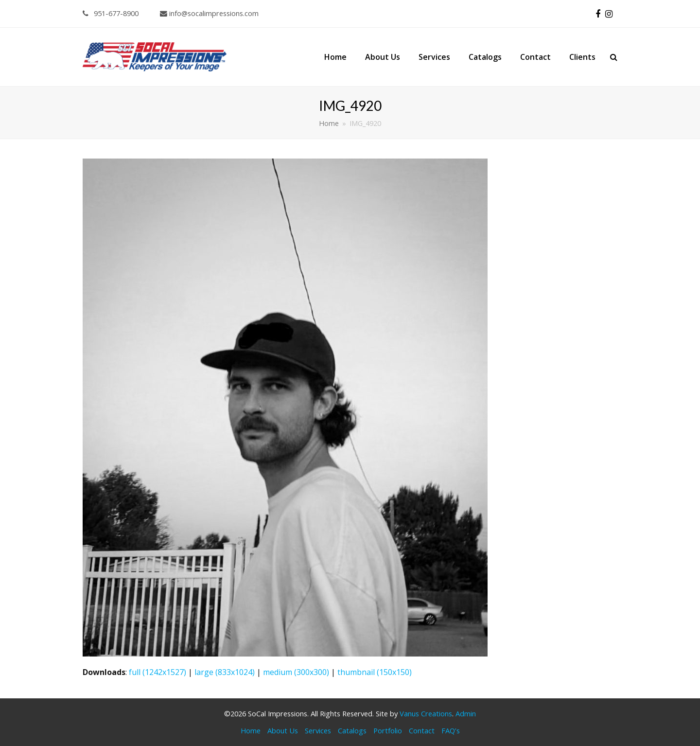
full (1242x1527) (157, 672)
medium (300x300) (296, 672)
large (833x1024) (225, 672)
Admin (466, 713)
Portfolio (388, 730)
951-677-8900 (111, 13)
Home (251, 730)
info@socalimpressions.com (209, 13)
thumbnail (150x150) (375, 672)
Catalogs (352, 730)
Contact (422, 730)
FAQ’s (451, 730)
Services (318, 730)
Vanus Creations (426, 713)
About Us (283, 730)
